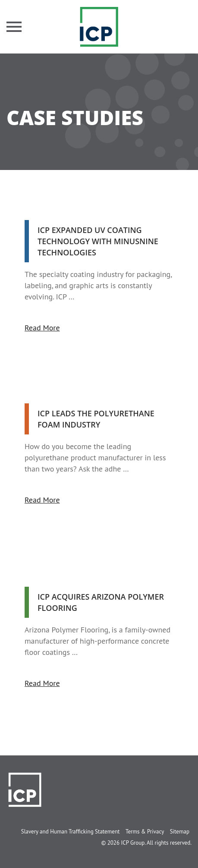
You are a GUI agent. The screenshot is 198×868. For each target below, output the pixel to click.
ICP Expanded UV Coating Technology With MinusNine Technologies (98, 241)
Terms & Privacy (145, 832)
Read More (42, 328)
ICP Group (133, 843)
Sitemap (180, 832)
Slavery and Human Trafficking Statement (71, 832)
